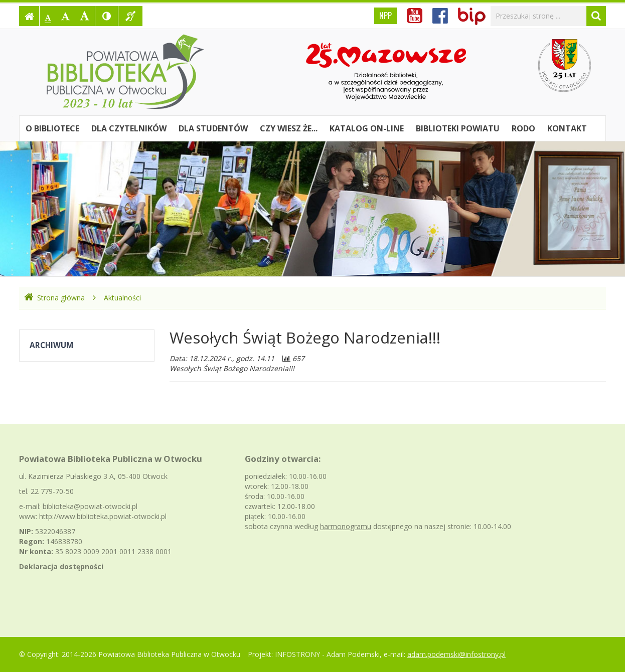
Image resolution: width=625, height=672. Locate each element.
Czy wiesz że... (289, 128)
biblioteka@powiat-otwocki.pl (90, 506)
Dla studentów (213, 128)
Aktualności (122, 298)
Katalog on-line (367, 128)
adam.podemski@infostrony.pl (456, 654)
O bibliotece (52, 128)
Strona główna (54, 298)
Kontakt (567, 128)
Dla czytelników (129, 128)
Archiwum (51, 345)
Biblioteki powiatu (458, 128)
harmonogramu (346, 526)
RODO (523, 128)
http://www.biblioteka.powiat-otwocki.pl (103, 516)
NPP (385, 16)
